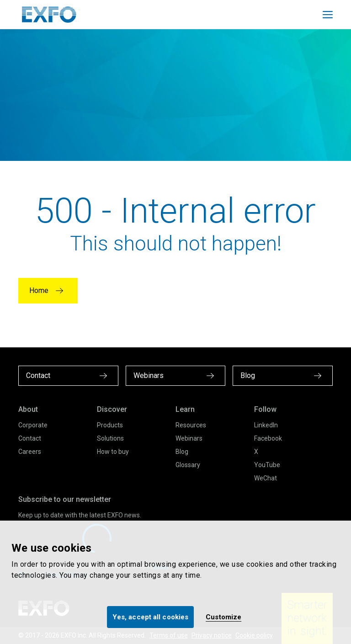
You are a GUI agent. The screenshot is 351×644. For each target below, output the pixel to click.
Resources (191, 425)
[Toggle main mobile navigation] (328, 15)
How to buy (113, 452)
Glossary (188, 465)
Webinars (189, 438)
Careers (30, 452)
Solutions (110, 438)
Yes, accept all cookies (150, 617)
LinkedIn (266, 425)
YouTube (267, 465)
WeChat (266, 478)
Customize (223, 617)
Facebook (268, 438)
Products (110, 425)
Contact (30, 438)
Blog (182, 452)
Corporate (33, 425)
